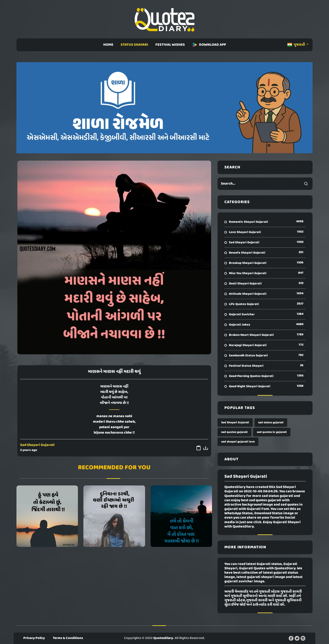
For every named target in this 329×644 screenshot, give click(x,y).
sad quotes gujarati (234, 432)
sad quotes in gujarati (272, 432)
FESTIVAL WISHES (170, 45)
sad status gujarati (271, 423)
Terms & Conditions (68, 638)
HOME (108, 45)
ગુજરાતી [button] (297, 45)
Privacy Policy (34, 638)
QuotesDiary (163, 638)
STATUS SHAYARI (134, 45)
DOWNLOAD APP (209, 45)
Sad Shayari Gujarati (37, 445)
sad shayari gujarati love (238, 442)
